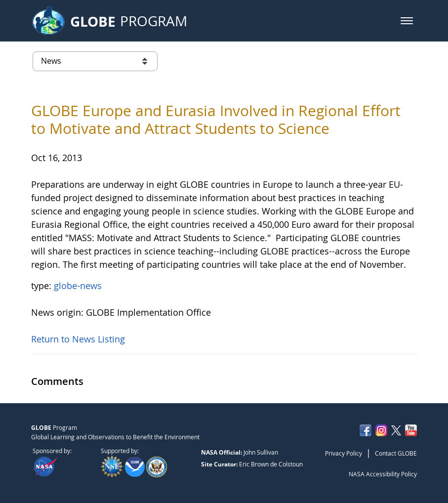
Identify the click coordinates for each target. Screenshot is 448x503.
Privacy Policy (344, 453)
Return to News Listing (78, 339)
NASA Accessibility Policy (383, 474)
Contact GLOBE (396, 453)
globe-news (78, 286)
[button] (407, 21)
